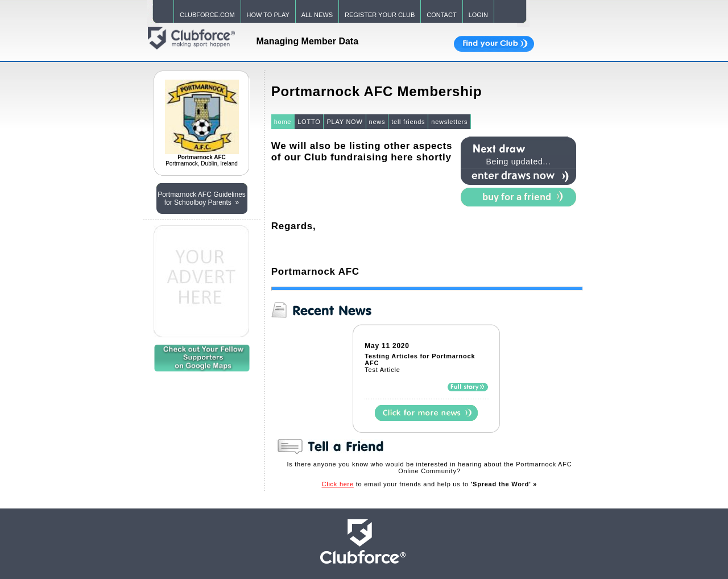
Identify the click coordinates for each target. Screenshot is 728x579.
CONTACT (441, 15)
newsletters (449, 122)
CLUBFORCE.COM (207, 15)
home (283, 122)
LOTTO (309, 122)
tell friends (408, 122)
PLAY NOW (344, 122)
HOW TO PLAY (268, 15)
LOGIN (478, 15)
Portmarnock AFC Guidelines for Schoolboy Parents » (202, 198)
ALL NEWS (317, 15)
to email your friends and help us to (430, 484)
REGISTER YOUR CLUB (380, 15)
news (377, 122)
